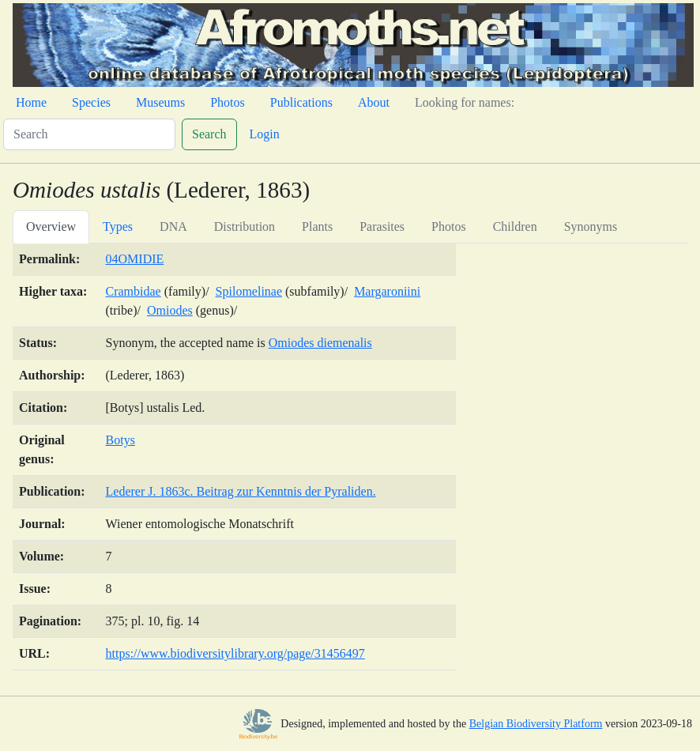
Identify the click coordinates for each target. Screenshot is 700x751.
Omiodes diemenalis (320, 343)
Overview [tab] (51, 226)
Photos (228, 102)
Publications (301, 102)
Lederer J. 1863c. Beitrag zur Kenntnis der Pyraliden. (241, 491)
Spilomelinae (249, 291)
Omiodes (170, 310)
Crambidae (134, 291)
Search (209, 134)
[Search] (89, 134)
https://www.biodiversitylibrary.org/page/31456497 (235, 653)
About (374, 102)
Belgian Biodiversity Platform (536, 724)
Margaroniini (387, 291)
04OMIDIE (135, 259)
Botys (120, 440)
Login (265, 134)
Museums (160, 102)
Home (31, 102)
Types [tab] (118, 226)
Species (91, 102)
